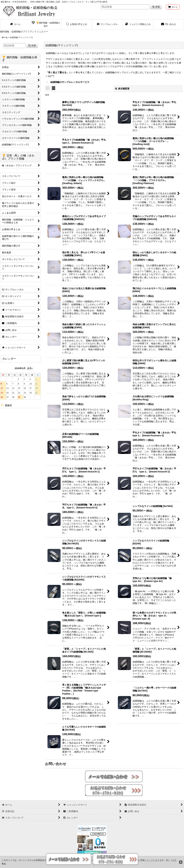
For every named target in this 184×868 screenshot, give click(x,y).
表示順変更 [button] (122, 89)
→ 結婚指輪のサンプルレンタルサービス (68, 82)
